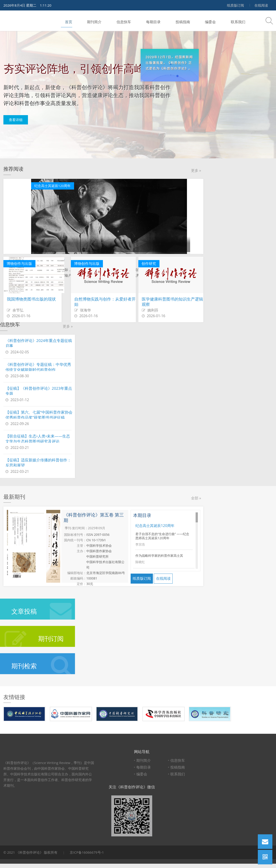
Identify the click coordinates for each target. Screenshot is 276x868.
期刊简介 (87, 21)
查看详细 (19, 121)
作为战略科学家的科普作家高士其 (159, 552)
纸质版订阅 (235, 5)
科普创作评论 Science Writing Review (24, 21)
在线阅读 (261, 5)
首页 (65, 21)
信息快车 (114, 21)
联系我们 (215, 21)
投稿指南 (166, 21)
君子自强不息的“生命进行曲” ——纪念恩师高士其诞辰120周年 (162, 535)
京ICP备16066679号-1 (87, 852)
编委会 (191, 21)
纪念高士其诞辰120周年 (156, 525)
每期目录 (140, 21)
